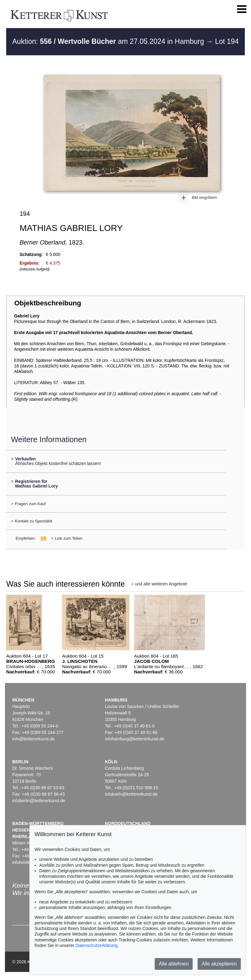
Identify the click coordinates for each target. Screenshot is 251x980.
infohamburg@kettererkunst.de (135, 739)
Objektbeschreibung (48, 303)
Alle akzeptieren (219, 964)
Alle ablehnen (174, 964)
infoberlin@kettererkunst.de (39, 801)
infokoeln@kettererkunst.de (131, 794)
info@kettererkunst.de (33, 739)
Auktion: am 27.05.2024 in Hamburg (109, 41)
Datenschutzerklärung (96, 945)
